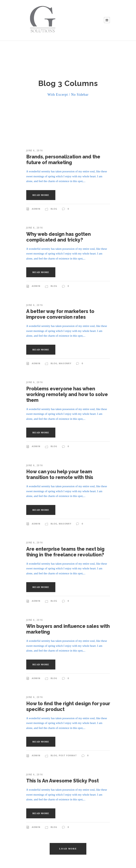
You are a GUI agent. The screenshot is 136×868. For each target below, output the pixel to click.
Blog (54, 209)
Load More (68, 849)
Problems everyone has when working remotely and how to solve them (67, 394)
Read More (41, 195)
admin (36, 209)
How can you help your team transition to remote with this (60, 474)
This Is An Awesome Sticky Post (62, 781)
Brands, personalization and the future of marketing (63, 160)
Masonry (65, 363)
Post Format (68, 755)
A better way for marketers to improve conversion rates (60, 314)
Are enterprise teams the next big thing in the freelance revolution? (65, 552)
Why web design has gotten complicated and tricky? (58, 237)
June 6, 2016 (35, 150)
